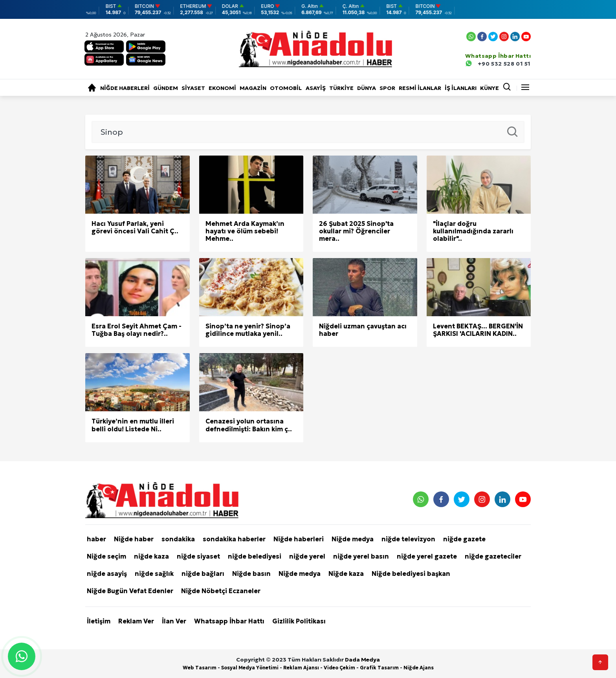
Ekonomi (222, 88)
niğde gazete (464, 539)
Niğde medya (353, 539)
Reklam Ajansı (301, 668)
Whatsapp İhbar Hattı (229, 621)
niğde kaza (151, 556)
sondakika (178, 539)
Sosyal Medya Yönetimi (250, 668)
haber (96, 539)
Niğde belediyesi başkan (411, 574)
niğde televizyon (408, 539)
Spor (387, 88)
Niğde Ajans (419, 668)
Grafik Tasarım (379, 668)
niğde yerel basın (361, 556)
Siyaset (193, 88)
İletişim (99, 621)
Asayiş (316, 88)
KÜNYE (489, 88)
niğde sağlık (154, 574)
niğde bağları (203, 574)
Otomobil (286, 88)
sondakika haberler (234, 539)
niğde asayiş (107, 574)
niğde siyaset (198, 556)
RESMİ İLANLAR (420, 88)
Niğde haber (134, 539)
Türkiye (341, 88)
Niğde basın (251, 574)
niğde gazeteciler (493, 556)
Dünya (367, 88)
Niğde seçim (106, 556)
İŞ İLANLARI (461, 88)
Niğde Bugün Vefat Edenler (130, 591)
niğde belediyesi (255, 556)
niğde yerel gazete (427, 556)
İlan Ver (174, 621)
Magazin (253, 88)
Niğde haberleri (125, 88)
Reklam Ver (136, 621)
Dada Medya (362, 660)
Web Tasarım (200, 668)
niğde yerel (307, 556)
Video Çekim (339, 668)
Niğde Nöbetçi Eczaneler (221, 591)
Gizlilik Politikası (299, 621)
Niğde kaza (346, 574)
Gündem (166, 88)
